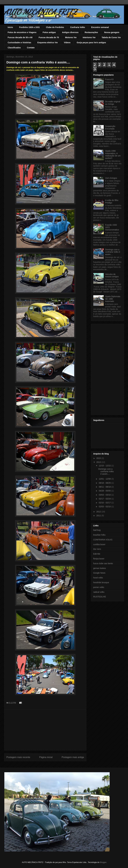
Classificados (14, 48)
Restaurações (91, 32)
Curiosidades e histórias (19, 43)
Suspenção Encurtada (110, 127)
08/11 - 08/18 (105, 487)
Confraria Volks (78, 27)
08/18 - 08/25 (105, 483)
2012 (99, 512)
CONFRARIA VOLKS (103, 540)
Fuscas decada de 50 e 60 (20, 37)
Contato (31, 48)
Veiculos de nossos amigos (112, 275)
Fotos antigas (49, 32)
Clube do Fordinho (55, 27)
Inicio (10, 27)
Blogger (103, 862)
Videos (67, 43)
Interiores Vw (89, 37)
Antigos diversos (70, 32)
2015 (99, 458)
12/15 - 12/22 (105, 466)
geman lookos (100, 568)
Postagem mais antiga (73, 757)
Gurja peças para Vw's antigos (91, 43)
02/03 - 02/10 (105, 507)
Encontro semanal (100, 27)
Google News (99, 573)
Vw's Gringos (111, 178)
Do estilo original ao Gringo (113, 103)
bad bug (97, 530)
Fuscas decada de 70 (49, 37)
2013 (99, 462)
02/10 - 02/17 (105, 503)
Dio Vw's (97, 549)
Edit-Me (97, 554)
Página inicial (46, 757)
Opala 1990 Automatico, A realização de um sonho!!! (113, 155)
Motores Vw (71, 37)
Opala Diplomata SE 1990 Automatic (113, 299)
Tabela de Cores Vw (111, 37)
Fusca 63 (109, 79)
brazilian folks (99, 535)
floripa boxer (99, 559)
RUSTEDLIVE (100, 597)
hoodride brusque (101, 582)
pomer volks (99, 587)
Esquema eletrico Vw (48, 43)
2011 (99, 516)
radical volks (99, 592)
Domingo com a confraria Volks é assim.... (113, 252)
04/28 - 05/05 (105, 491)
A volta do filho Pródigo (112, 201)
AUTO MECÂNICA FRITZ (41, 12)
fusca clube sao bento (103, 563)
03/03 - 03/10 (105, 495)
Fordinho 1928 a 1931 (30, 27)
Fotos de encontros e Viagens (22, 32)
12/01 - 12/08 (105, 479)
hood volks (98, 578)
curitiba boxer (99, 544)
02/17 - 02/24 (105, 499)
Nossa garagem (112, 32)
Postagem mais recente (18, 757)
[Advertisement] (45, 730)
